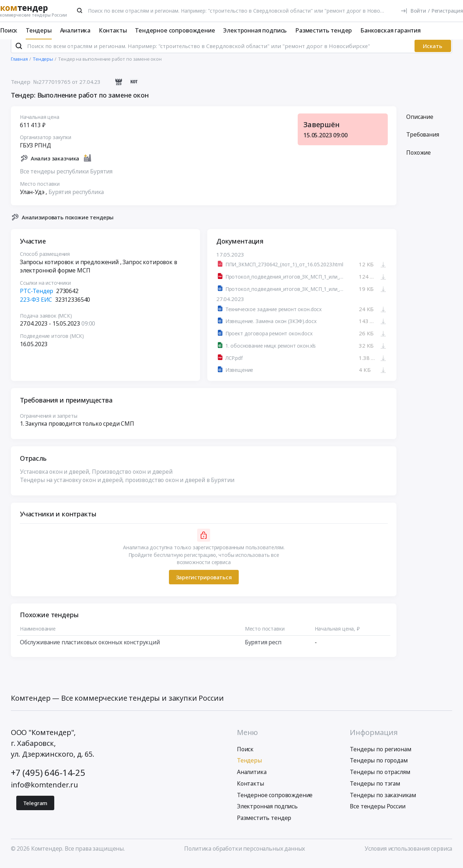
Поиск (9, 30)
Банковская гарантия (390, 30)
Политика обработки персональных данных (245, 854)
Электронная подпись (255, 30)
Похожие (419, 159)
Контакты (113, 30)
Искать (433, 52)
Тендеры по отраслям (380, 778)
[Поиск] (80, 10)
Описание (420, 123)
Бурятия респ (263, 648)
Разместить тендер (324, 30)
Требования (422, 141)
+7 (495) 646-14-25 (48, 779)
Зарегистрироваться (203, 583)
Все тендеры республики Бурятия (66, 177)
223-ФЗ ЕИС (36, 305)
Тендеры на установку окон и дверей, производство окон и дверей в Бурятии (127, 486)
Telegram (35, 809)
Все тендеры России (377, 812)
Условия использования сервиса (408, 854)
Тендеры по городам (379, 766)
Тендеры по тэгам (375, 790)
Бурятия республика (76, 198)
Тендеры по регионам (380, 755)
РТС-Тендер (37, 297)
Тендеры (39, 30)
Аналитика (75, 30)
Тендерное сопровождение (175, 30)
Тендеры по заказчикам (383, 801)
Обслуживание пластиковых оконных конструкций (90, 648)
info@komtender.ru (44, 791)
